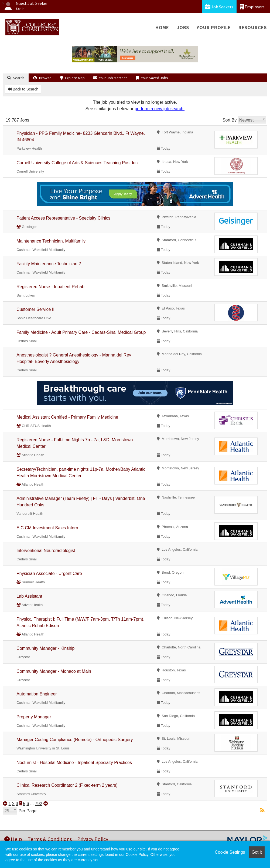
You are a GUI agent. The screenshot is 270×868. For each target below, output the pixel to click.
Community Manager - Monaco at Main (54, 671)
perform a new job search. (160, 109)
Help (13, 839)
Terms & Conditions (50, 839)
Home (162, 27)
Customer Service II (35, 309)
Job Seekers (219, 7)
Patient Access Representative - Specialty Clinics (63, 218)
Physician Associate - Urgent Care (49, 573)
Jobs (183, 27)
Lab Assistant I (30, 596)
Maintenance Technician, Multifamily (51, 241)
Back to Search (23, 89)
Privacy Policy (93, 839)
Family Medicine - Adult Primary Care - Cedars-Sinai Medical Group (81, 332)
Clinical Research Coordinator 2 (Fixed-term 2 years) (67, 785)
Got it (257, 852)
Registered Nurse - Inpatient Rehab (50, 287)
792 (39, 804)
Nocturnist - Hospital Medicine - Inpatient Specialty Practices (74, 763)
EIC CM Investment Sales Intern (47, 528)
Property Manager (34, 717)
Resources (253, 27)
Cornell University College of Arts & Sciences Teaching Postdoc (77, 163)
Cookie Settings (230, 852)
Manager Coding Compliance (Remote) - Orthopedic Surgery (75, 740)
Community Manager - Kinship (45, 648)
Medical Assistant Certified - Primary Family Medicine (67, 417)
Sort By (230, 120)
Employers (252, 7)
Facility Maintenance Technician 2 (49, 264)
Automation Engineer (37, 694)
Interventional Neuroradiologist (46, 551)
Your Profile (214, 27)
